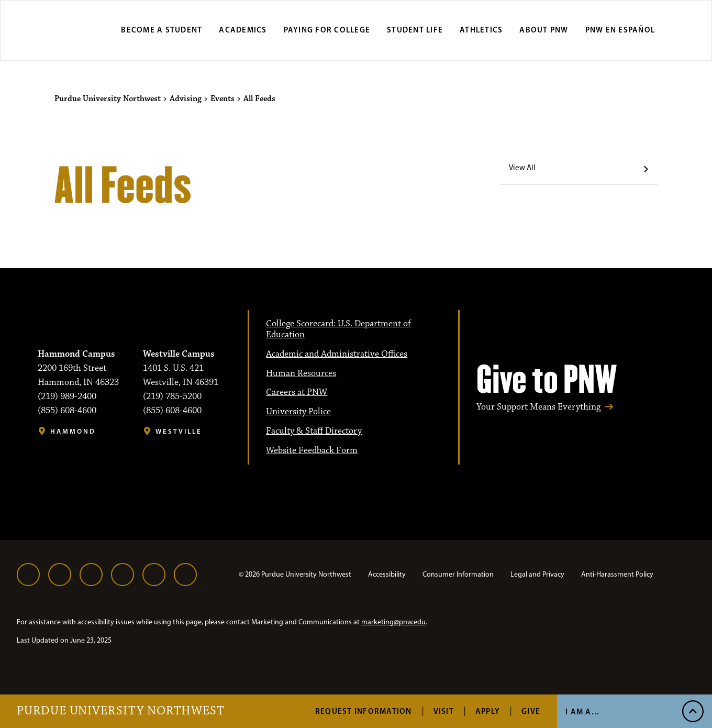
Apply (488, 711)
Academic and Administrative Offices (337, 354)
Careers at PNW (297, 392)
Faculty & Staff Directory (314, 431)
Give (531, 711)
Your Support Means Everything (538, 407)
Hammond (73, 431)
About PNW (544, 30)
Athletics (481, 30)
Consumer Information (458, 574)
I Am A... (582, 712)
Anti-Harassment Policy (617, 574)
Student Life (415, 30)
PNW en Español (620, 30)
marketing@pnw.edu (393, 622)
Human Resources (301, 373)
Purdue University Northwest (121, 711)
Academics (243, 30)
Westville (179, 431)
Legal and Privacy (537, 574)
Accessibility (387, 574)
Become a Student (162, 30)
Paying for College (327, 30)
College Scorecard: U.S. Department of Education (338, 329)
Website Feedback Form (312, 450)
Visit (444, 711)
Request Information (364, 711)
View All (522, 168)
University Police (298, 412)
